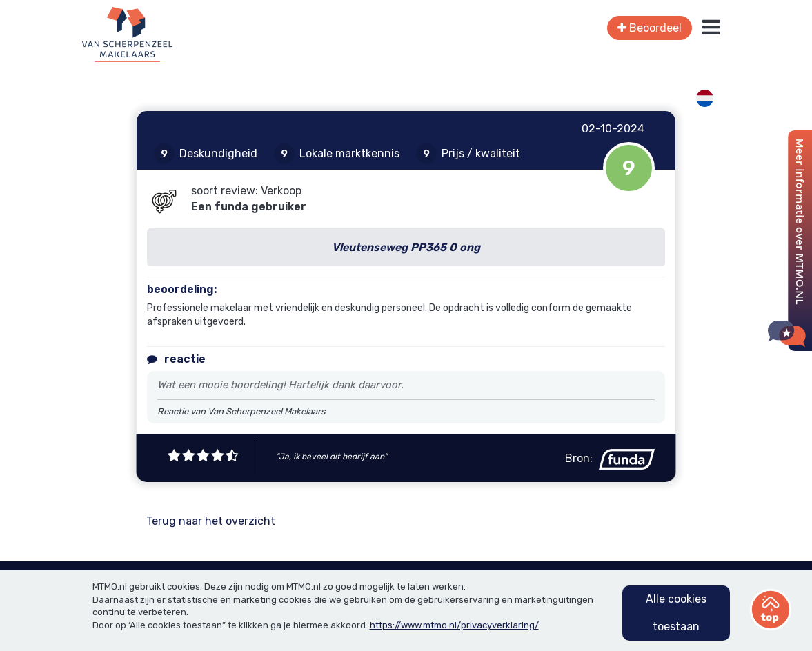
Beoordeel (650, 28)
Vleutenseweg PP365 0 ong (406, 247)
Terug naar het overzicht (211, 521)
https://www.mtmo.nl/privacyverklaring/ (454, 625)
